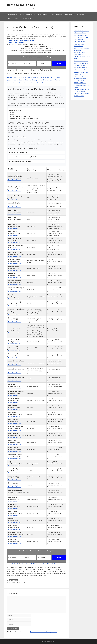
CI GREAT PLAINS (79, 96)
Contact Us (28, 19)
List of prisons (82, 14)
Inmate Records (13, 14)
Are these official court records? (21, 161)
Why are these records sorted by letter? (23, 157)
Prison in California (13, 581)
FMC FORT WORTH (80, 76)
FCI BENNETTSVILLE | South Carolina (18, 584)
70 (37, 563)
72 (41, 563)
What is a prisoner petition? (19, 152)
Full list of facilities (42, 14)
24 (24, 563)
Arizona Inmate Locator (81, 63)
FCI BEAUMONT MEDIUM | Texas (17, 582)
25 (27, 563)
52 (53, 563)
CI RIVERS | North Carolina (82, 94)
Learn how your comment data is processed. (44, 632)
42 (50, 563)
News (10, 19)
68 (32, 563)
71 (39, 563)
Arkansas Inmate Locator (81, 70)
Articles (18, 19)
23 (22, 563)
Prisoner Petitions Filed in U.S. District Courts (62, 14)
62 (55, 563)
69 (34, 563)
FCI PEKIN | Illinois (79, 42)
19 (12, 563)
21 (17, 563)
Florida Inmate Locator (81, 61)
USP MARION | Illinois (80, 35)
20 (15, 563)
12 (46, 563)
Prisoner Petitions (13, 579)
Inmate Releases (21, 5)
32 (48, 563)
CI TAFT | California (80, 83)
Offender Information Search (27, 14)
